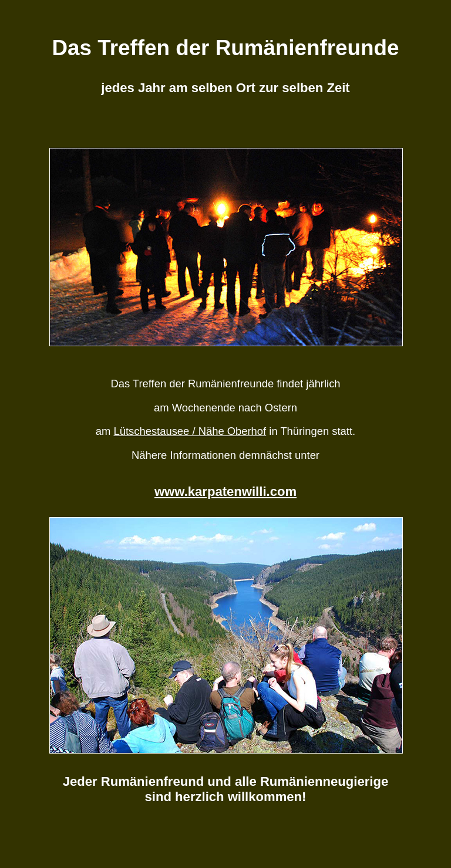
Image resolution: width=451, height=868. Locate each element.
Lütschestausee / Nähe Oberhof (190, 431)
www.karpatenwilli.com (225, 492)
